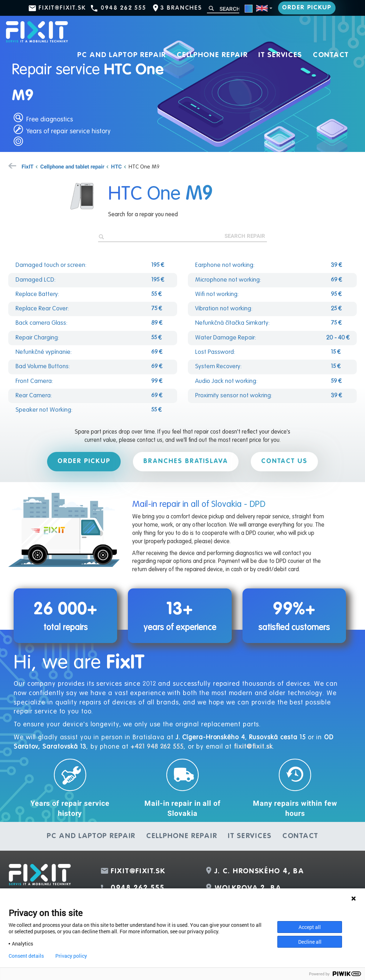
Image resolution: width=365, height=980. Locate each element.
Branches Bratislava (186, 461)
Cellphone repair (212, 55)
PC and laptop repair (122, 55)
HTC (116, 166)
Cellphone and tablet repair (72, 166)
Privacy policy (71, 956)
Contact (331, 55)
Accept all (310, 927)
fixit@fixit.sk (62, 8)
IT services (280, 55)
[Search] (223, 9)
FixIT (27, 166)
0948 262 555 (123, 8)
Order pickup (307, 8)
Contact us (284, 461)
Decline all (310, 942)
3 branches (181, 8)
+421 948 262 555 (157, 747)
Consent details (26, 956)
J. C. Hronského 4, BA (259, 872)
